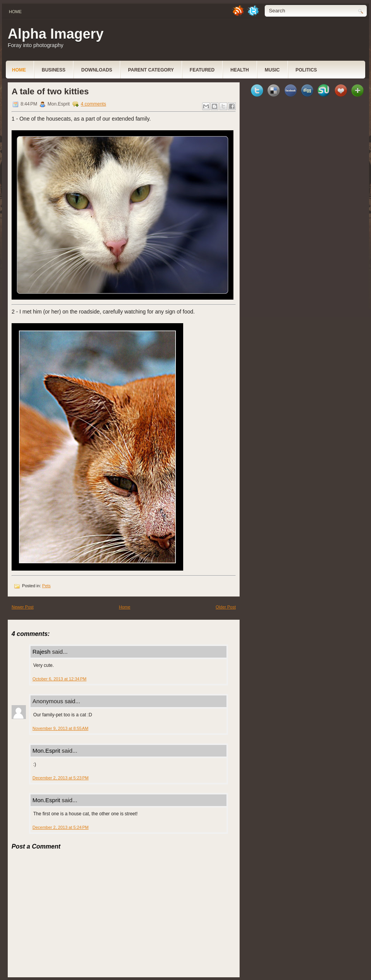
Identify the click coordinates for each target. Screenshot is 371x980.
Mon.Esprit (46, 751)
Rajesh (42, 652)
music (272, 70)
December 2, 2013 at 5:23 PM (60, 778)
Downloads (97, 70)
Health (240, 70)
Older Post (226, 607)
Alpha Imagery (56, 34)
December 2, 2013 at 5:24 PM (60, 827)
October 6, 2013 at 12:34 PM (60, 679)
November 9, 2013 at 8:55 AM (60, 728)
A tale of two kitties (50, 91)
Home (15, 12)
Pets (46, 586)
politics (306, 70)
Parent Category (151, 70)
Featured (202, 70)
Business (54, 70)
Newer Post (23, 607)
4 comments (93, 104)
